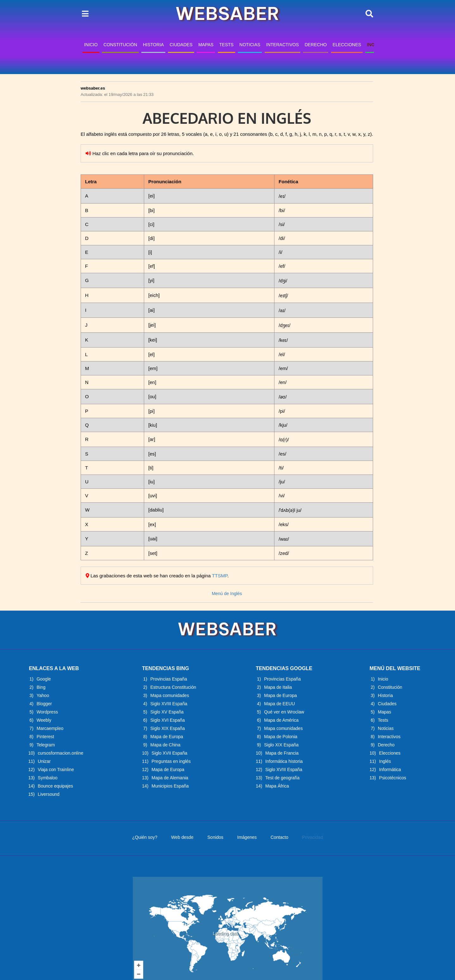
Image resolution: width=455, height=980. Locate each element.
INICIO (91, 45)
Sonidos (215, 837)
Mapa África (277, 786)
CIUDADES (181, 45)
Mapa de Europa (167, 737)
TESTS (227, 45)
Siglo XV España (167, 712)
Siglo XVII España (169, 753)
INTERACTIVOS (283, 45)
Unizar (44, 761)
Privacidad (313, 837)
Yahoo (43, 695)
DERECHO (316, 45)
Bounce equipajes (55, 786)
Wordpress (47, 712)
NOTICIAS (250, 45)
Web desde (182, 837)
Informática (390, 770)
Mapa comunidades (169, 695)
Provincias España (169, 679)
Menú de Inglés (227, 594)
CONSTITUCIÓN (120, 45)
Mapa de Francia (282, 753)
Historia (385, 695)
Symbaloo (48, 778)
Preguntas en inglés (171, 761)
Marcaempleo (50, 728)
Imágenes (247, 837)
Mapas (384, 712)
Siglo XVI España (167, 720)
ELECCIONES (347, 45)
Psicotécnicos (393, 778)
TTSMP (220, 576)
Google (44, 679)
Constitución (390, 687)
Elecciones (390, 753)
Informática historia (284, 761)
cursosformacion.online (61, 753)
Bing (41, 687)
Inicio (383, 679)
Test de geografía (282, 778)
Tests (383, 720)
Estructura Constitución (173, 687)
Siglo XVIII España (169, 704)
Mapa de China (165, 745)
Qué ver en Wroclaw (284, 712)
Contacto (280, 837)
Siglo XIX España (167, 728)
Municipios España (170, 786)
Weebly (44, 720)
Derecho (386, 745)
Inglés (385, 761)
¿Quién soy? (145, 837)
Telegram (46, 745)
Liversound (49, 794)
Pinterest (45, 737)
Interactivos (389, 737)
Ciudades (387, 704)
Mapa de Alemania (170, 778)
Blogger (44, 704)
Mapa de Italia (278, 687)
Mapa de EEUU (279, 704)
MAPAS (206, 45)
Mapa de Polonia (281, 737)
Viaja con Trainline (56, 770)
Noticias (386, 728)
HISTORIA (153, 45)
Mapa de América (281, 720)
